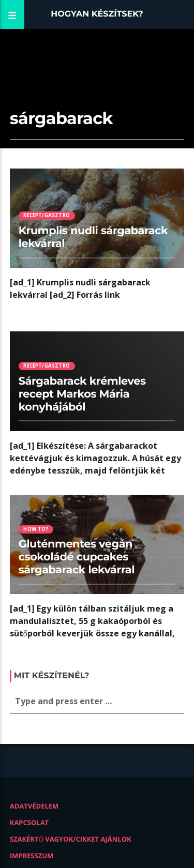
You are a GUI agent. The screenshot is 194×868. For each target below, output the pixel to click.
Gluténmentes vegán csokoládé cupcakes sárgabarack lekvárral (77, 557)
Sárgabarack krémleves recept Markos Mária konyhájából (82, 394)
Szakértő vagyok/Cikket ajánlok (71, 839)
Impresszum (32, 856)
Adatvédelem (34, 806)
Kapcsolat (29, 823)
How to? (36, 529)
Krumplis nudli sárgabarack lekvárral (93, 237)
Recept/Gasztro (47, 215)
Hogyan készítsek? (97, 14)
